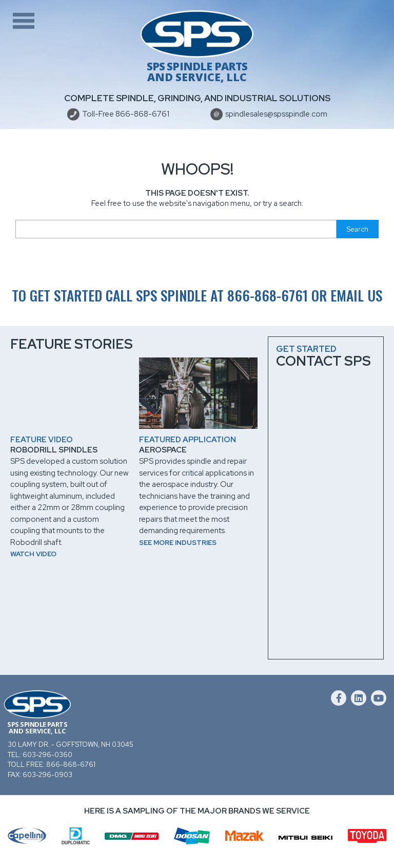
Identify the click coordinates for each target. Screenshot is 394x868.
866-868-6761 (268, 295)
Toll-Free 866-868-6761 (126, 114)
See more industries (178, 543)
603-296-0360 (47, 755)
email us (356, 295)
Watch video (33, 554)
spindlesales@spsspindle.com (276, 114)
